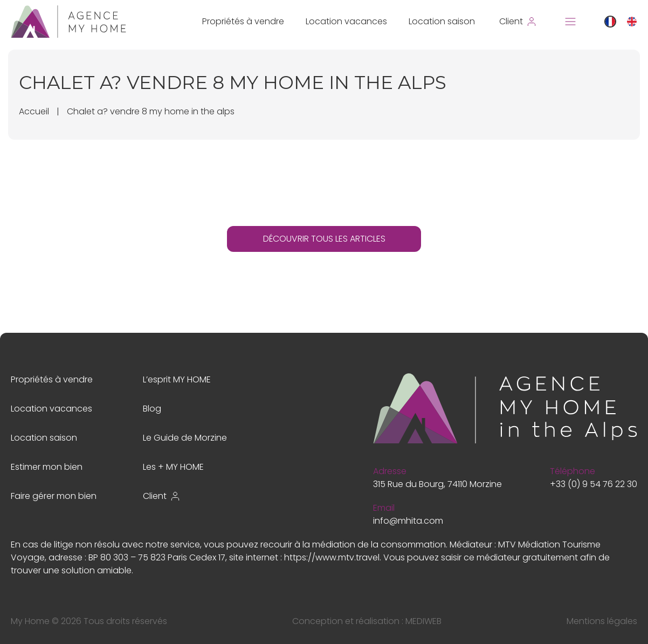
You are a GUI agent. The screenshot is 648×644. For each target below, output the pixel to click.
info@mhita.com (408, 521)
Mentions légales (602, 621)
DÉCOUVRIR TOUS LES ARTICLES (324, 239)
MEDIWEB (423, 621)
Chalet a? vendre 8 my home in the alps (151, 111)
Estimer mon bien (47, 467)
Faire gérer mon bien (54, 496)
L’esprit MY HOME (177, 379)
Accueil (34, 111)
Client (162, 496)
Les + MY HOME (173, 467)
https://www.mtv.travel (332, 557)
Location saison (442, 21)
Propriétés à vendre (243, 21)
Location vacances (346, 21)
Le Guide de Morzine (185, 438)
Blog (152, 409)
